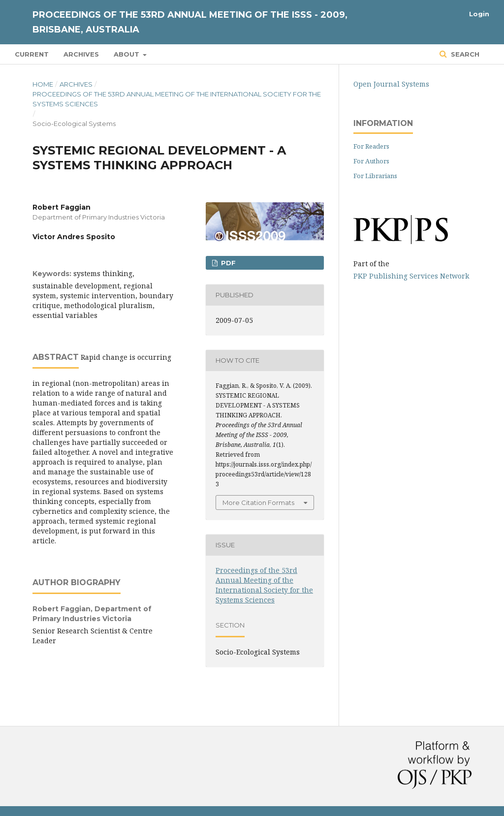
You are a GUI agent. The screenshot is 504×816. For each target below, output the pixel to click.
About (127, 54)
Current (32, 54)
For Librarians (375, 176)
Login (479, 14)
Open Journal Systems (391, 84)
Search (464, 54)
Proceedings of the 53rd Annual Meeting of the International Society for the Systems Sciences (177, 99)
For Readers (371, 146)
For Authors (371, 161)
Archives (81, 54)
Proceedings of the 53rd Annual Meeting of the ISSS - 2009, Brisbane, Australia (190, 22)
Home (43, 84)
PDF (227, 263)
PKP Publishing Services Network (411, 276)
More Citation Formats (258, 502)
